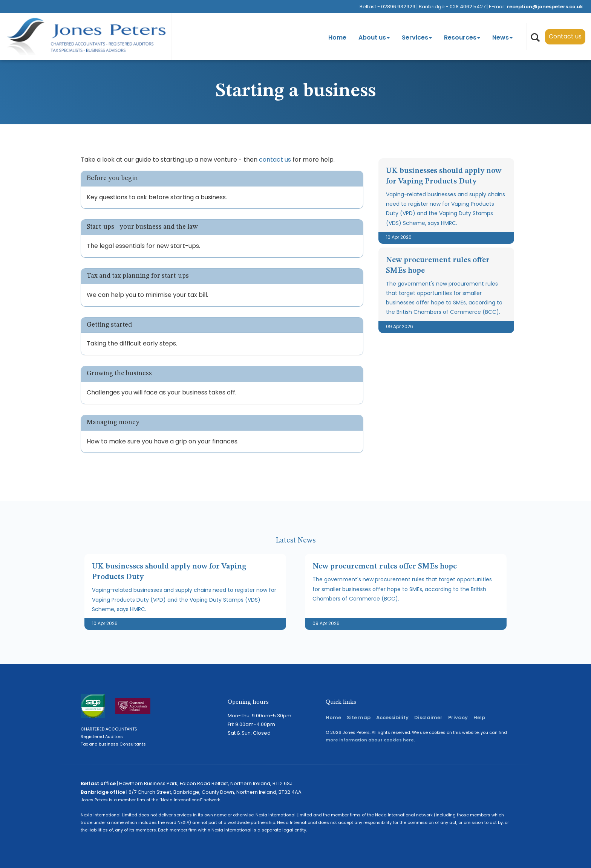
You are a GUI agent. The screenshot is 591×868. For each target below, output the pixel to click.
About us (374, 37)
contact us (275, 160)
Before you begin (112, 178)
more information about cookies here (370, 740)
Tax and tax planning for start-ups (138, 276)
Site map (359, 717)
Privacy (458, 717)
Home (337, 37)
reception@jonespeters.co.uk (545, 7)
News (502, 37)
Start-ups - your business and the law (142, 227)
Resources (462, 37)
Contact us (565, 36)
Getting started (109, 325)
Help (479, 717)
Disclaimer (428, 717)
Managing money (113, 422)
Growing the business (119, 373)
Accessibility (392, 717)
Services (417, 37)
